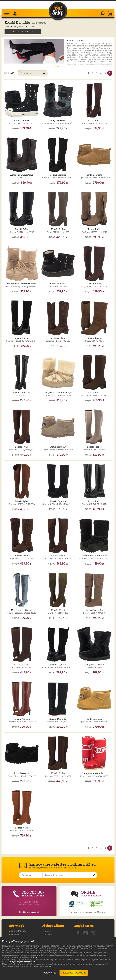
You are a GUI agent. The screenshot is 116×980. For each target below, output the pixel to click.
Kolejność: (9, 73)
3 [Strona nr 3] (97, 73)
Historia (15, 935)
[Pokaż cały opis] (58, 66)
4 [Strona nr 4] (101, 73)
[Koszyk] (111, 14)
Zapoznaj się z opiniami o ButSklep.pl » (87, 912)
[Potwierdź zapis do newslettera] (94, 875)
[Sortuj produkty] (33, 73)
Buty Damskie (22, 26)
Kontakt (48, 931)
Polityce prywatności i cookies (23, 962)
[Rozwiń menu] (7, 14)
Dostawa (48, 935)
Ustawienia (49, 973)
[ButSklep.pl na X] (93, 932)
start (8, 26)
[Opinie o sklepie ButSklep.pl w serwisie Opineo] (77, 904)
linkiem (34, 957)
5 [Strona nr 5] (105, 73)
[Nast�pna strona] (110, 73)
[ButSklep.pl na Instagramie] (86, 932)
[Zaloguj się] (15, 14)
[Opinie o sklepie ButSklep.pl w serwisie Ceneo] (97, 904)
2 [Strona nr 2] (92, 73)
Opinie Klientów (19, 931)
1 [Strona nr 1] (88, 73)
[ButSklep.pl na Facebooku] (78, 932)
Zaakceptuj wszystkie (74, 973)
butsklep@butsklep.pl (29, 912)
